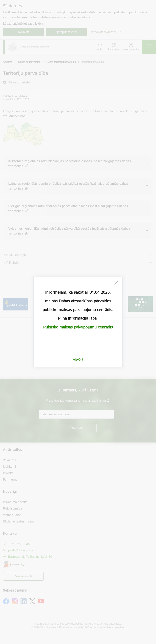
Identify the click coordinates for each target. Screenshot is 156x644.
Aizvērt (78, 359)
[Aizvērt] (116, 283)
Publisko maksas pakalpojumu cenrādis (78, 327)
